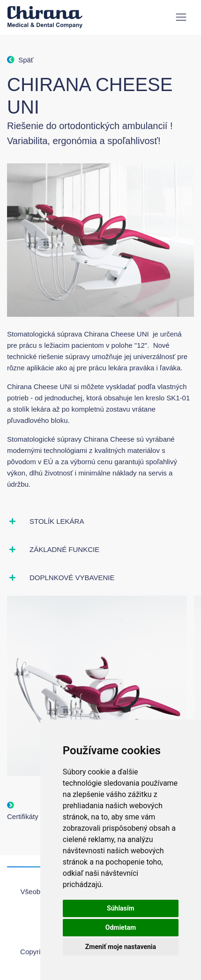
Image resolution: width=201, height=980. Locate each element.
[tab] (100, 521)
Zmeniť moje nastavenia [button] (121, 947)
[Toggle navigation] (181, 17)
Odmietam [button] (121, 927)
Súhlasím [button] (121, 908)
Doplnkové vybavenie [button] (72, 578)
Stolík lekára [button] (57, 521)
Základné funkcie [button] (64, 549)
